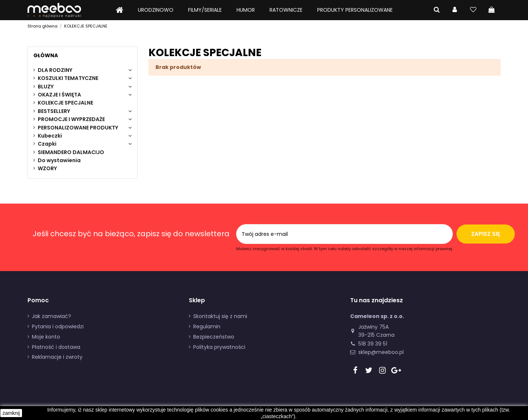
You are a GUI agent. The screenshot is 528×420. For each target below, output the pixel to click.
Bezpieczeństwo (214, 337)
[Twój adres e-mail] (315, 234)
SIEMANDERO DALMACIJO (71, 152)
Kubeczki (50, 136)
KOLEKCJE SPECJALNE (65, 103)
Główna (46, 55)
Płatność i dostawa (56, 347)
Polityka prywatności (219, 347)
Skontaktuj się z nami (220, 316)
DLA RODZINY (55, 70)
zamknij (11, 413)
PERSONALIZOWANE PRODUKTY (78, 128)
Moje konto (46, 337)
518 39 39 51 (373, 344)
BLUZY (46, 87)
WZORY (47, 168)
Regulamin (207, 326)
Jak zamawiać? (52, 316)
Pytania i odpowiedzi (58, 326)
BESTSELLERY (54, 111)
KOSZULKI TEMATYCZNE (68, 78)
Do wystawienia (59, 160)
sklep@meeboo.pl (381, 352)
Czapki (47, 144)
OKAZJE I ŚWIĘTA (59, 95)
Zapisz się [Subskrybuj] (486, 234)
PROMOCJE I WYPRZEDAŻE (71, 119)
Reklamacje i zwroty (57, 357)
